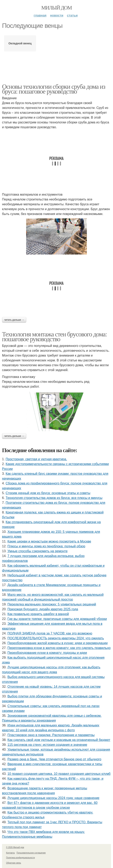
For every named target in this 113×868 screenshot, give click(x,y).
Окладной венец (20, 43)
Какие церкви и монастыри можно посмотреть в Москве (49, 541)
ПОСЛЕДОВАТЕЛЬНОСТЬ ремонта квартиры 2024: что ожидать (56, 638)
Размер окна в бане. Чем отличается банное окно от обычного (54, 759)
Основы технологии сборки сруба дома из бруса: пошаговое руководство (54, 89)
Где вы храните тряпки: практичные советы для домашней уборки (57, 619)
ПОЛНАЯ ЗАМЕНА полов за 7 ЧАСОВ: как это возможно (50, 633)
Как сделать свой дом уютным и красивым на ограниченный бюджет (59, 740)
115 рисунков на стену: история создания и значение (47, 745)
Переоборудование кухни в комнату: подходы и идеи (47, 653)
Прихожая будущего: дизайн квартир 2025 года (43, 609)
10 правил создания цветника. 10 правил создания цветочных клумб (59, 774)
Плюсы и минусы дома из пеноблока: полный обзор (46, 546)
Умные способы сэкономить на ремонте (38, 551)
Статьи (72, 15)
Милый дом (56, 8)
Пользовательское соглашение (31, 853)
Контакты (10, 853)
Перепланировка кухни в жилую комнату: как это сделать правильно (59, 648)
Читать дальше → (14, 320)
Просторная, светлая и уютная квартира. (36, 459)
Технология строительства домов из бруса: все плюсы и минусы (54, 498)
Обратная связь (14, 863)
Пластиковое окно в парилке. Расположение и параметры (51, 735)
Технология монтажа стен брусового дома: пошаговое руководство (54, 337)
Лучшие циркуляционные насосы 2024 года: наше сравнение (53, 798)
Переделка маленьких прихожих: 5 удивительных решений (52, 604)
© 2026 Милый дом (15, 847)
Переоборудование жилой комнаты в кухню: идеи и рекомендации (58, 643)
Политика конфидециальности (20, 858)
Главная (40, 15)
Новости (57, 15)
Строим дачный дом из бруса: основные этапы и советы (48, 493)
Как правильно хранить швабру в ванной (38, 614)
